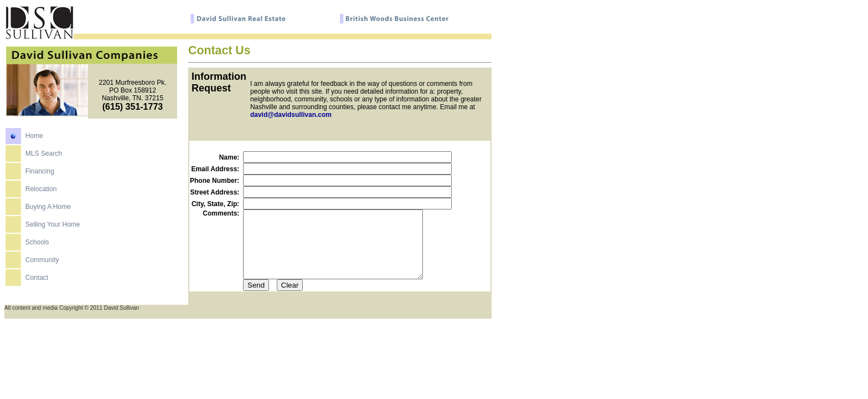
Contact (37, 282)
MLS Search (44, 158)
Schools (37, 247)
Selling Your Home (53, 229)
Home (34, 140)
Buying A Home (48, 211)
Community (42, 264)
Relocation (41, 193)
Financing (40, 176)
